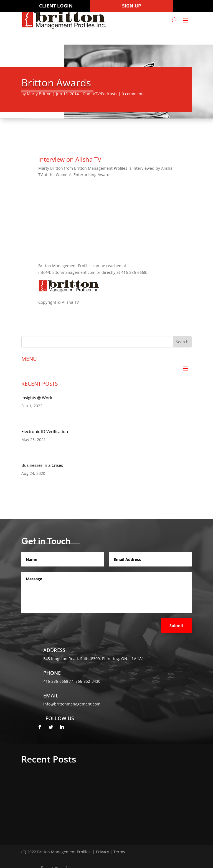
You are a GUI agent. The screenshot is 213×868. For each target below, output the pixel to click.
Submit (176, 626)
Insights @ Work (37, 398)
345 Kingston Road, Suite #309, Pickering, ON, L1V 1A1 (94, 659)
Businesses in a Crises (42, 465)
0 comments (133, 94)
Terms (119, 852)
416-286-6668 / (58, 681)
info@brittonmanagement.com (72, 704)
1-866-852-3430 (86, 681)
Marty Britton (39, 94)
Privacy (102, 852)
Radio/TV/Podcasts (100, 94)
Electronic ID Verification (45, 431)
